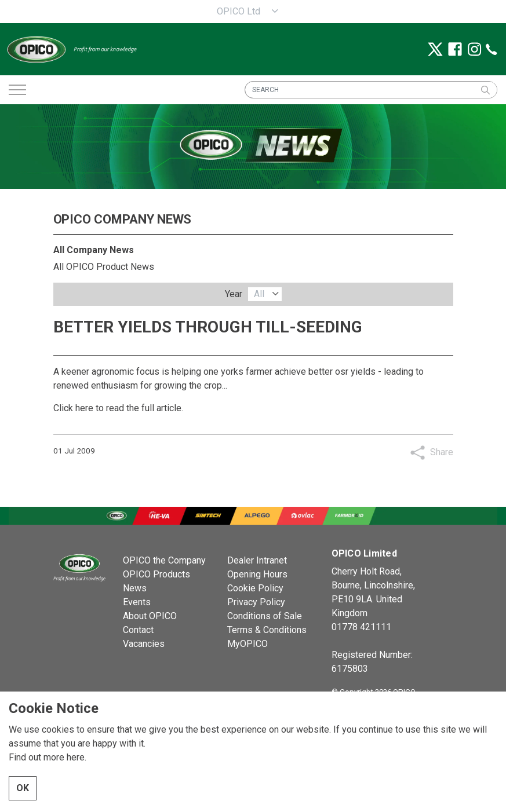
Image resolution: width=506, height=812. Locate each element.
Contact (138, 630)
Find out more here (47, 757)
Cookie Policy (255, 588)
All (259, 294)
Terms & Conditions (267, 630)
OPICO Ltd (239, 11)
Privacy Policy (256, 602)
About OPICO (150, 616)
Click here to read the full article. (118, 408)
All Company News (94, 250)
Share (442, 452)
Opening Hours (257, 574)
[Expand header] (17, 90)
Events (137, 602)
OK (23, 788)
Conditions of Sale (265, 616)
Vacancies (144, 644)
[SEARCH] (371, 90)
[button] (485, 90)
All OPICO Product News (104, 267)
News (135, 588)
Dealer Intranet (257, 560)
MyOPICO (247, 644)
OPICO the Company (164, 560)
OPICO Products (156, 574)
